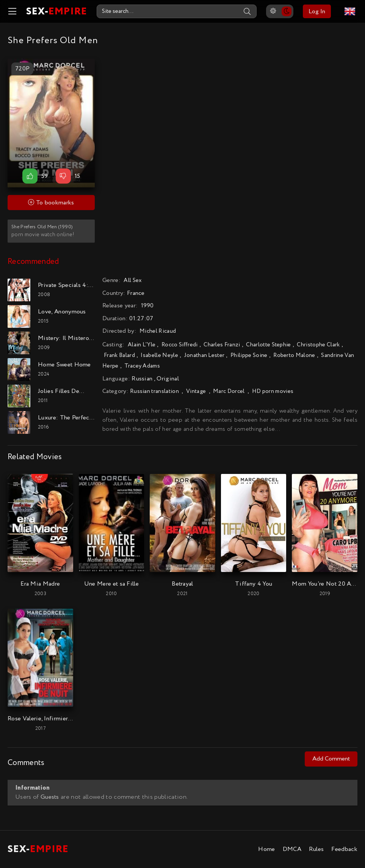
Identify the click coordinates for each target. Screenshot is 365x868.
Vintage (196, 391)
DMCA (292, 849)
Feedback (344, 849)
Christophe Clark (318, 345)
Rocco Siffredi (179, 345)
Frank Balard (119, 355)
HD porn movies (273, 391)
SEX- (57, 12)
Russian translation (154, 391)
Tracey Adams (142, 366)
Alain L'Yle (142, 345)
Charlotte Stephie (268, 345)
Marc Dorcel (229, 391)
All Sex (133, 281)
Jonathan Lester (204, 355)
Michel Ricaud (158, 331)
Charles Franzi (222, 345)
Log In (317, 12)
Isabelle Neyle (159, 355)
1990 (147, 306)
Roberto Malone (294, 355)
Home (266, 849)
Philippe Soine (249, 355)
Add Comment (331, 759)
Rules (316, 849)
